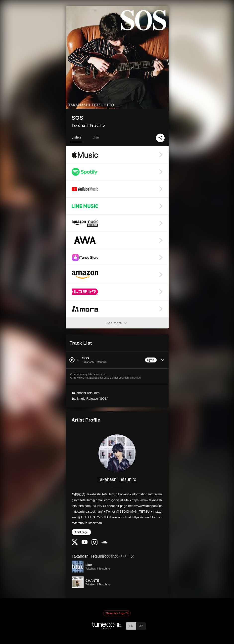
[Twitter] (75, 544)
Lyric (151, 360)
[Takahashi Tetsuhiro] (117, 453)
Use (96, 137)
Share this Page (117, 613)
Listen (76, 137)
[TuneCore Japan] (107, 628)
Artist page (81, 532)
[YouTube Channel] (85, 543)
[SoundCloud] (104, 542)
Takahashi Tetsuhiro (88, 125)
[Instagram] (94, 544)
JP (141, 626)
